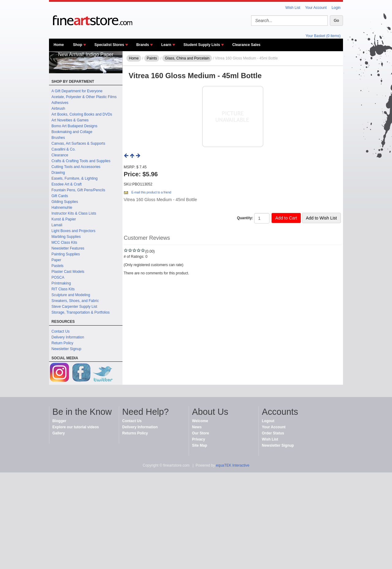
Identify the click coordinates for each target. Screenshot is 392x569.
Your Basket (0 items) (323, 36)
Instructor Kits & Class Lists (74, 213)
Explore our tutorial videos (76, 427)
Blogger (59, 421)
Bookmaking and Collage (72, 132)
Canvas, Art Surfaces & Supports (78, 143)
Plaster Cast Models (68, 272)
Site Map (200, 445)
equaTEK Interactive (233, 465)
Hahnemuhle (62, 208)
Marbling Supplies (66, 237)
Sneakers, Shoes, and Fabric (75, 301)
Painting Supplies (66, 254)
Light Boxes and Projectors (73, 231)
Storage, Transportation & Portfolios (81, 312)
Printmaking (61, 283)
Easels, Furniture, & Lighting (75, 178)
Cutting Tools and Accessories (76, 167)
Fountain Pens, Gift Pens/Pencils (78, 190)
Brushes (58, 138)
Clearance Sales (246, 45)
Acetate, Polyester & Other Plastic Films (84, 97)
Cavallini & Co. (64, 149)
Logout (268, 421)
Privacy (199, 439)
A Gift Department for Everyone (77, 91)
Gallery (59, 433)
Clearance (60, 155)
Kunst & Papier (64, 219)
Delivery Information (68, 337)
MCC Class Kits (64, 242)
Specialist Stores (109, 45)
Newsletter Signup (66, 349)
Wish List (293, 8)
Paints (152, 58)
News (197, 427)
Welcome (200, 421)
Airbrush (58, 109)
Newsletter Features (68, 248)
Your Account (316, 8)
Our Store (200, 433)
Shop (77, 45)
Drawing (58, 173)
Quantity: (245, 218)
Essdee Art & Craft (67, 184)
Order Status (273, 433)
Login (336, 8)
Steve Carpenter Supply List (74, 307)
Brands (143, 45)
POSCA (58, 277)
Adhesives (60, 103)
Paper (56, 260)
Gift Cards (60, 196)
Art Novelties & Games (70, 120)
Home (59, 45)
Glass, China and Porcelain (187, 58)
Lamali (57, 225)
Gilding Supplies (65, 202)
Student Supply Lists (202, 45)
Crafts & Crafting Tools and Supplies (81, 161)
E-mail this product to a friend (151, 192)
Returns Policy (135, 433)
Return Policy (62, 343)
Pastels (57, 266)
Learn (166, 45)
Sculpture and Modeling (71, 295)
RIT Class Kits (63, 289)
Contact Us (60, 331)
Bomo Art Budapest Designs (74, 126)
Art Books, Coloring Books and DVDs (82, 114)
